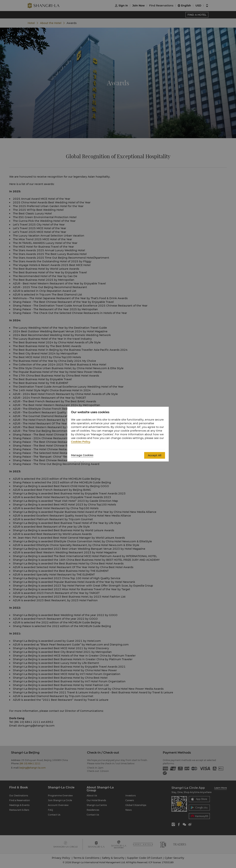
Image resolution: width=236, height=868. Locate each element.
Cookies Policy (81, 442)
